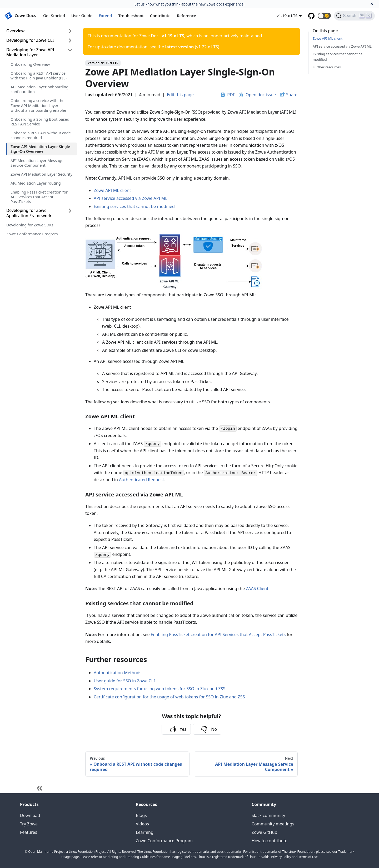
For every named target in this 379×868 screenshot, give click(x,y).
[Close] (372, 4)
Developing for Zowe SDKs (30, 225)
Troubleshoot (131, 16)
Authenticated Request (141, 480)
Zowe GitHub (264, 832)
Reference (186, 16)
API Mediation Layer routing (36, 183)
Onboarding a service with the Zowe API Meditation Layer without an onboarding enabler (39, 105)
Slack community (268, 815)
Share (292, 95)
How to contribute (270, 841)
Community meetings (273, 824)
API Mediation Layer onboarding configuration (39, 89)
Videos (142, 824)
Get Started (54, 16)
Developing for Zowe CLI (30, 40)
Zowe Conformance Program (32, 234)
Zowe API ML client (112, 190)
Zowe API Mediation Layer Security (41, 174)
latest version (179, 47)
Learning (145, 832)
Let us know (144, 4)
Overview (15, 31)
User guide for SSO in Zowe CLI (124, 681)
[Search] (354, 16)
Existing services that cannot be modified (134, 206)
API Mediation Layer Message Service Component (37, 163)
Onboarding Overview (30, 64)
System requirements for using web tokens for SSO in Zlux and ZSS (159, 689)
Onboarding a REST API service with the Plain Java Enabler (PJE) (39, 75)
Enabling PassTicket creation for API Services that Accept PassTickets (39, 197)
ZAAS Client (257, 588)
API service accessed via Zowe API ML (131, 198)
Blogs (141, 815)
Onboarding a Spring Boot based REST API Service (40, 121)
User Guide (82, 16)
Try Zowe (29, 824)
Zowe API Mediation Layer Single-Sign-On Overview (41, 149)
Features (29, 832)
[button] (324, 16)
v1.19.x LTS (287, 16)
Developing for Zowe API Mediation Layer (30, 52)
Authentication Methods (118, 673)
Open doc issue (258, 95)
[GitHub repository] (311, 16)
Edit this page (180, 95)
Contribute (160, 16)
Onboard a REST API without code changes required (41, 135)
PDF (228, 95)
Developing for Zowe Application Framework (29, 213)
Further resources (327, 67)
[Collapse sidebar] (39, 788)
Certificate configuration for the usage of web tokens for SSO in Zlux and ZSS (169, 697)
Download (30, 815)
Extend (105, 16)
